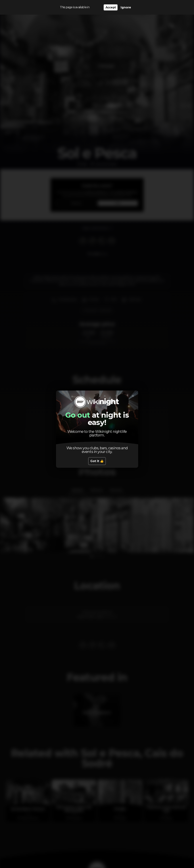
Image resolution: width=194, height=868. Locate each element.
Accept (111, 7)
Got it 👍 (97, 461)
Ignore (126, 7)
